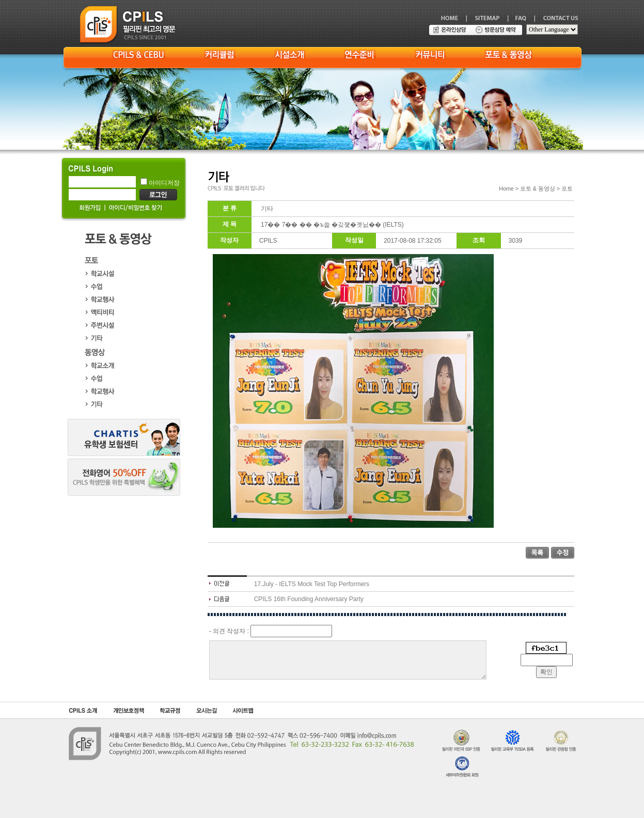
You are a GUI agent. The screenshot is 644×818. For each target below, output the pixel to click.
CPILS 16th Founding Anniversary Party (309, 599)
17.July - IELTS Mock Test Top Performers (312, 584)
